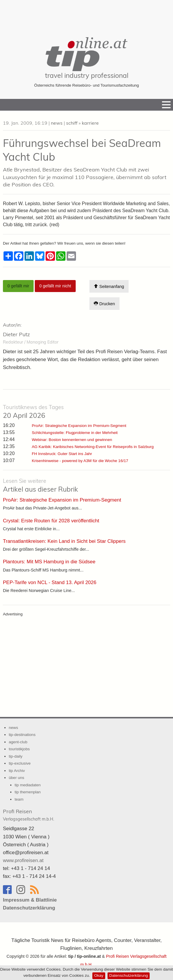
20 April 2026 (33, 412)
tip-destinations (22, 735)
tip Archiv (17, 771)
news (57, 123)
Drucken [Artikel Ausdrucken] (104, 304)
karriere (90, 123)
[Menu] (166, 105)
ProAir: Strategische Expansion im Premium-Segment (79, 426)
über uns (17, 778)
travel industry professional (87, 75)
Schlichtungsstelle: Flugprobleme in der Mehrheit (75, 433)
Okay (99, 975)
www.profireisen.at (23, 860)
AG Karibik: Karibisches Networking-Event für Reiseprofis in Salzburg (93, 447)
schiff (72, 123)
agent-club (18, 742)
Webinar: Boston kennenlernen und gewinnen (72, 440)
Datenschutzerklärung (129, 975)
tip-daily (16, 756)
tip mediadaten (28, 785)
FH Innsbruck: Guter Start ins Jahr (62, 454)
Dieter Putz (16, 334)
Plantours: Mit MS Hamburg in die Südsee (49, 562)
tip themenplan (28, 792)
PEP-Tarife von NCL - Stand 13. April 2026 (50, 582)
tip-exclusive (20, 763)
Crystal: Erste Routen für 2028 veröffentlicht (51, 521)
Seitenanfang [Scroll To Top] (109, 286)
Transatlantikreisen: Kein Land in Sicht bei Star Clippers (64, 541)
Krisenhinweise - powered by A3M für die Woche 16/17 (80, 461)
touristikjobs (19, 749)
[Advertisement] (86, 15)
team (19, 799)
